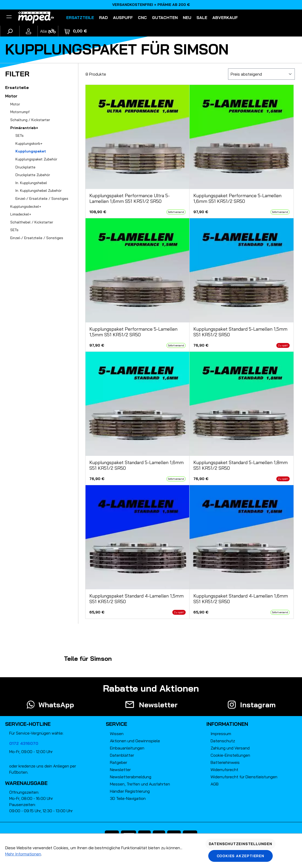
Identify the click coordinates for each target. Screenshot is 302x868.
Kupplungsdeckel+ (26, 206)
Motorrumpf (20, 112)
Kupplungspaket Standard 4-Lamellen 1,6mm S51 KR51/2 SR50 (241, 599)
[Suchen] (10, 31)
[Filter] (9, 17)
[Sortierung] (261, 74)
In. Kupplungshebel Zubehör (39, 191)
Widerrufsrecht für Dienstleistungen (244, 777)
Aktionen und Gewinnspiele (135, 741)
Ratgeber (119, 762)
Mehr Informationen (23, 854)
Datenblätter (122, 755)
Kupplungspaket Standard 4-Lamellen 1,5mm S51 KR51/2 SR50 (136, 599)
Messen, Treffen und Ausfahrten (140, 784)
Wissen (117, 734)
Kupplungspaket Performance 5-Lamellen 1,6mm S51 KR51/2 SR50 (237, 198)
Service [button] (116, 724)
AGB (215, 784)
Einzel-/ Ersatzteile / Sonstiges (42, 198)
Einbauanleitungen (127, 748)
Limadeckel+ (21, 214)
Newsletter (120, 770)
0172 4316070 (24, 743)
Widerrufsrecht (224, 770)
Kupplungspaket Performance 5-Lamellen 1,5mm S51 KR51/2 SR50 (133, 332)
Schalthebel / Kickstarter (32, 222)
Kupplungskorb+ (29, 143)
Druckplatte (25, 167)
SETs (20, 135)
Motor (11, 96)
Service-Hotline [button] (28, 724)
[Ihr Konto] (29, 31)
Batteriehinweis (225, 762)
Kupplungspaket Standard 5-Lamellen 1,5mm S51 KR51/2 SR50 (240, 332)
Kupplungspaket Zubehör (36, 159)
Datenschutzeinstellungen (240, 844)
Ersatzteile (17, 87)
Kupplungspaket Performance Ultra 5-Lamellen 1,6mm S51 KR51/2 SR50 (130, 198)
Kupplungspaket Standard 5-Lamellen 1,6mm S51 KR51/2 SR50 (136, 465)
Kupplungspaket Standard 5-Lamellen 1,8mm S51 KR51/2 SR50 (240, 465)
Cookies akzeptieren (240, 856)
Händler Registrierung (130, 791)
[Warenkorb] (76, 31)
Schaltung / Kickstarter (30, 120)
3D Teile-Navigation (128, 798)
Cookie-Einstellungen (230, 755)
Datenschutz (223, 741)
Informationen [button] (227, 724)
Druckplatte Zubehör (33, 175)
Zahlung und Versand (230, 748)
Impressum (221, 734)
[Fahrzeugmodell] (48, 31)
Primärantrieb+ (24, 128)
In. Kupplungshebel (31, 183)
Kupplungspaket (31, 151)
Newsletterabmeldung (131, 777)
